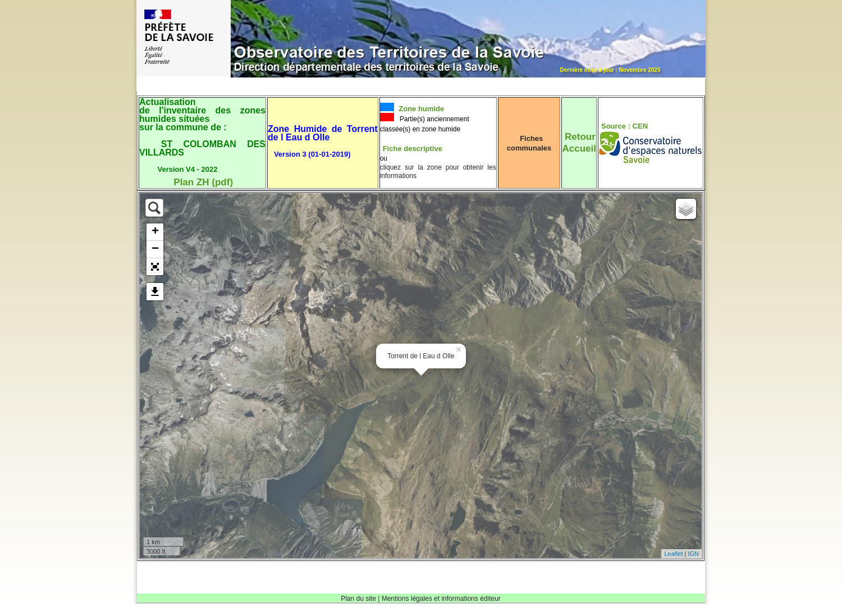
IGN (693, 554)
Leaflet (673, 554)
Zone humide (421, 109)
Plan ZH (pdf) (203, 182)
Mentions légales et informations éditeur (441, 599)
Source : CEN (624, 126)
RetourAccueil (579, 142)
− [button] (155, 249)
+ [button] (155, 232)
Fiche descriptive (413, 149)
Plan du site (358, 599)
